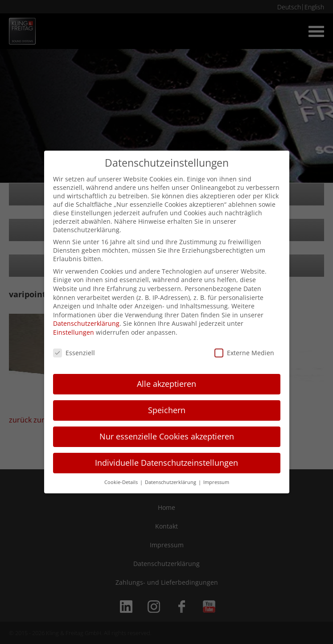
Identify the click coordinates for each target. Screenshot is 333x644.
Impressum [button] (216, 482)
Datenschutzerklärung (86, 323)
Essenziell (74, 353)
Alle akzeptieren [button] (166, 384)
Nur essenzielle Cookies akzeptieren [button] (167, 436)
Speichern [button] (167, 410)
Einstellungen (74, 332)
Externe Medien (244, 353)
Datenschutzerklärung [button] (171, 482)
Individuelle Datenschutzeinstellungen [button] (166, 463)
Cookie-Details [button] (122, 482)
